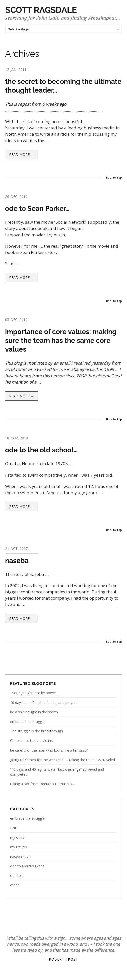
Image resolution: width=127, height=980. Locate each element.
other (14, 885)
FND (14, 828)
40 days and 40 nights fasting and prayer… (44, 702)
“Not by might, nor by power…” (35, 693)
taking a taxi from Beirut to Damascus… (42, 784)
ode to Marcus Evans (27, 866)
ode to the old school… (41, 450)
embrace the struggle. (28, 721)
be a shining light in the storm (34, 712)
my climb (17, 837)
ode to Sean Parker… (37, 208)
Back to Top (114, 178)
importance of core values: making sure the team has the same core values (61, 340)
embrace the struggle (27, 818)
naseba (17, 561)
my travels (18, 847)
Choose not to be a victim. (31, 741)
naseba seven (21, 856)
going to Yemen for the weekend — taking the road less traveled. (63, 760)
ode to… (17, 876)
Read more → (22, 154)
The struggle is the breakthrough (36, 731)
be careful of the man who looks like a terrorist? (49, 750)
